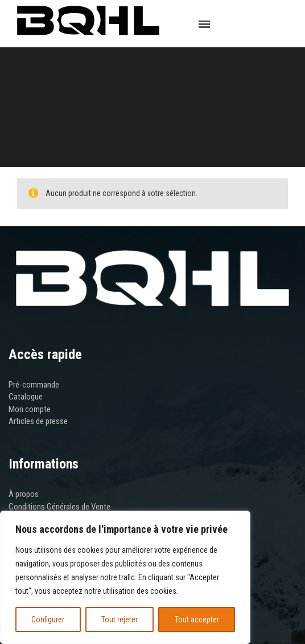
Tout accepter (197, 619)
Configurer (48, 619)
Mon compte (30, 409)
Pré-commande (34, 385)
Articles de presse (38, 421)
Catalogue (26, 397)
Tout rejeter (119, 619)
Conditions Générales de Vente (59, 507)
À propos (24, 494)
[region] (125, 577)
